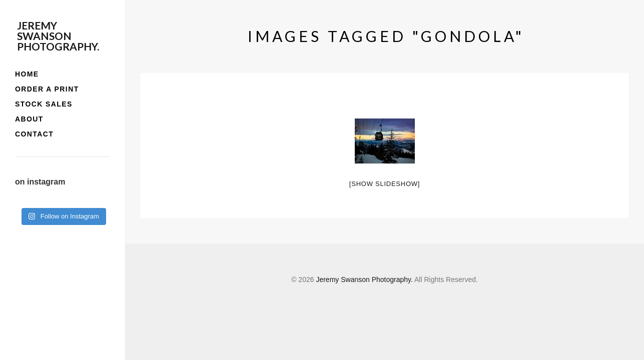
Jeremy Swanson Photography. (58, 36)
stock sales (44, 104)
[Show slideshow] (385, 184)
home (27, 74)
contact (34, 134)
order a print (47, 89)
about (29, 119)
